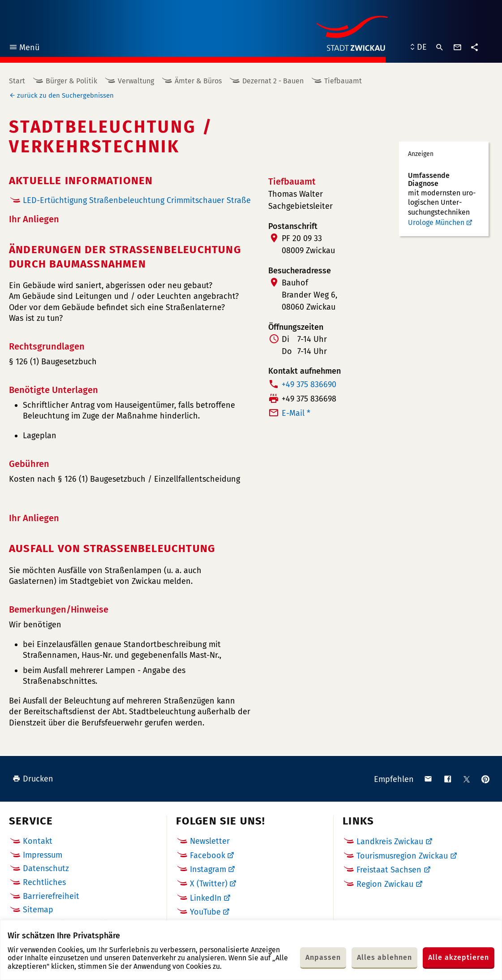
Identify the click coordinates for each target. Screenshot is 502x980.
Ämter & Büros (198, 81)
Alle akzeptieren (459, 957)
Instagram (208, 869)
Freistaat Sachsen (389, 870)
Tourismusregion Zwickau (402, 856)
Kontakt (38, 841)
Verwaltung (136, 81)
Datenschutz (46, 868)
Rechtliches (44, 882)
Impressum (43, 855)
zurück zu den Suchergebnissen (65, 95)
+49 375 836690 (309, 384)
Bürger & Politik (71, 81)
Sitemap (38, 910)
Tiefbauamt (343, 81)
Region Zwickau (385, 884)
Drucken (33, 779)
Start (17, 81)
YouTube (205, 912)
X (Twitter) (209, 884)
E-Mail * (296, 413)
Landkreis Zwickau (390, 842)
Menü (24, 49)
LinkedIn (206, 898)
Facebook (208, 855)
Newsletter (210, 841)
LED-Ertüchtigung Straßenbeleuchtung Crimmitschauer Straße (137, 200)
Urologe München (436, 222)
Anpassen (323, 957)
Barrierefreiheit (51, 896)
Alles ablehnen (384, 957)
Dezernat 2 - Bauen (273, 81)
